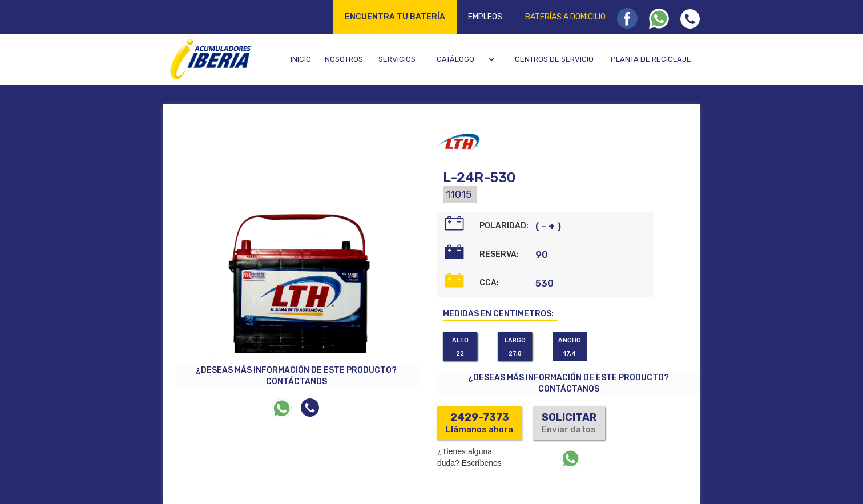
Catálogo (455, 59)
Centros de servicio (554, 59)
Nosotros (344, 59)
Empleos (485, 17)
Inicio (301, 59)
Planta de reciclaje (651, 59)
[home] (209, 59)
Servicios (397, 59)
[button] (467, 59)
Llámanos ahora (479, 423)
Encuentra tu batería (395, 17)
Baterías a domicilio (565, 17)
